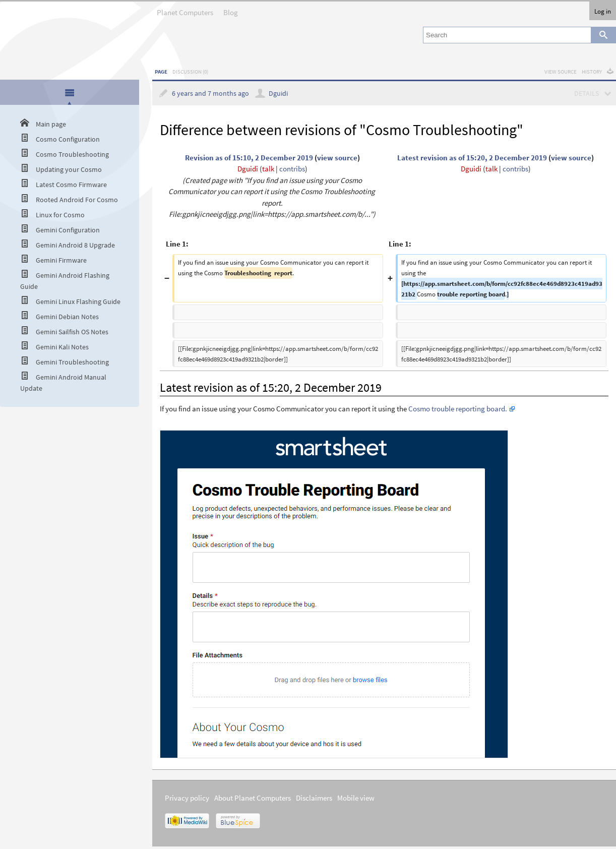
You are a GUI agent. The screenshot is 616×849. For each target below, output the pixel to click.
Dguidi (278, 94)
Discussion (190, 72)
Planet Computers (185, 9)
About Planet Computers (253, 798)
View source (561, 72)
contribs (292, 169)
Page (161, 72)
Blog (231, 9)
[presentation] (70, 92)
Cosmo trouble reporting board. (458, 409)
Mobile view (356, 798)
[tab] (70, 93)
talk (268, 169)
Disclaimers (314, 798)
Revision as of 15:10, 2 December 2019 (249, 158)
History (592, 72)
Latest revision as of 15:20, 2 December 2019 (472, 158)
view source (337, 158)
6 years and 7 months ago (210, 94)
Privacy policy (187, 798)
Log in (603, 11)
